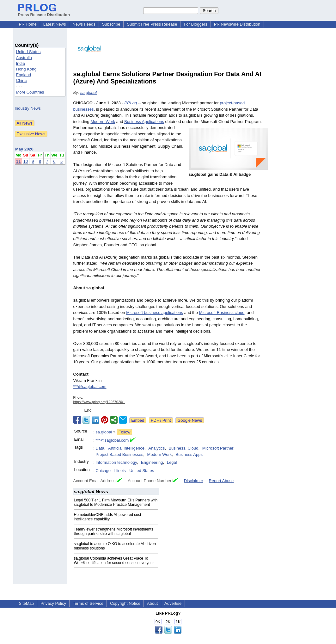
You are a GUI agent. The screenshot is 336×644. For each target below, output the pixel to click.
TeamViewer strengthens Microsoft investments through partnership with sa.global (114, 531)
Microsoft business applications (155, 313)
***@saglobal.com (90, 386)
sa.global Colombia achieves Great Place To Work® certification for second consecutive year (114, 561)
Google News (190, 420)
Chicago (103, 471)
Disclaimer (194, 481)
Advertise (173, 603)
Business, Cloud (183, 448)
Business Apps (189, 454)
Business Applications (144, 122)
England (24, 75)
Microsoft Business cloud (222, 313)
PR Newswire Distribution (237, 24)
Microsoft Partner (218, 448)
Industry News (28, 108)
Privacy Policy (53, 603)
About (152, 603)
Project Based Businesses (119, 454)
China (21, 80)
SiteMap (27, 603)
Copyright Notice (125, 603)
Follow (125, 432)
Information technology (116, 462)
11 (18, 161)
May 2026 (24, 149)
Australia (24, 58)
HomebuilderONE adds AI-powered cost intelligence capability (108, 517)
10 (26, 161)
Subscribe (111, 24)
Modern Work (103, 122)
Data (100, 448)
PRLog (131, 103)
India (21, 63)
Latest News (55, 24)
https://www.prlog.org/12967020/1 (99, 402)
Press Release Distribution (44, 12)
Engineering (152, 462)
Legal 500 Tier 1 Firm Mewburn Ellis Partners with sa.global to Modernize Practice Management (116, 502)
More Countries (30, 92)
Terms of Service (88, 603)
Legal (172, 462)
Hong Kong (26, 69)
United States (28, 52)
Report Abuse (221, 481)
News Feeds (84, 24)
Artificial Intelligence (126, 448)
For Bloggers (195, 24)
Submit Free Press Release (152, 24)
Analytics (156, 448)
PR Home (28, 24)
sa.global (89, 92)
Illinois (120, 471)
